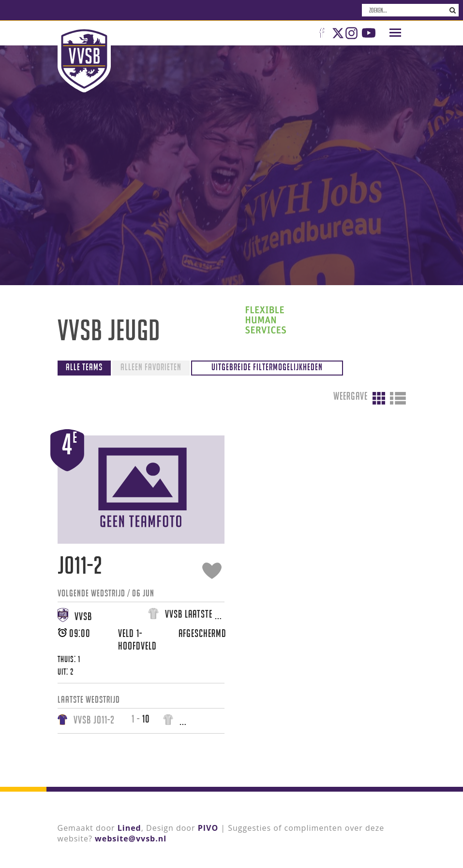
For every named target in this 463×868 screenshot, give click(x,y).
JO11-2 (80, 565)
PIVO (208, 828)
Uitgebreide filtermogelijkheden (267, 367)
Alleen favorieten (151, 367)
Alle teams (84, 367)
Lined (129, 828)
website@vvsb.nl (131, 839)
